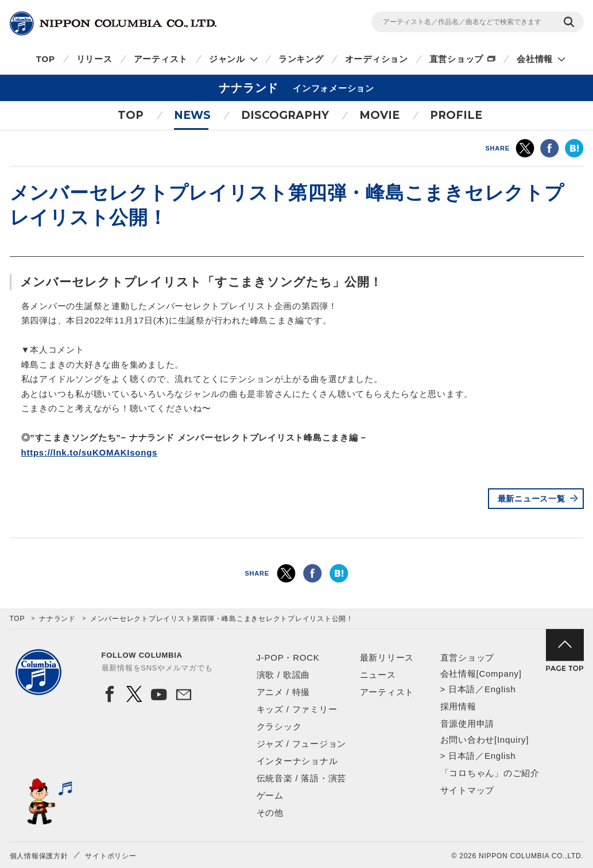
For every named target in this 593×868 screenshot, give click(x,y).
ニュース (378, 675)
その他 (270, 813)
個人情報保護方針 (39, 856)
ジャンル (227, 59)
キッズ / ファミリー (297, 709)
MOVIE (379, 115)
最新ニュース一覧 (532, 499)
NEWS (192, 115)
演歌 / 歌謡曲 (284, 675)
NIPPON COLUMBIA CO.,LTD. (113, 24)
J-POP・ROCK (288, 657)
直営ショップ (457, 59)
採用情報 (458, 706)
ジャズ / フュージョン (302, 744)
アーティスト (161, 59)
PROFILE (456, 115)
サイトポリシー (111, 856)
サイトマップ (468, 790)
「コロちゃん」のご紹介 (490, 773)
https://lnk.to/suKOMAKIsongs (90, 452)
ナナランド (57, 619)
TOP (46, 59)
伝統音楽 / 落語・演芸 (302, 778)
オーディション (377, 59)
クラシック (279, 726)
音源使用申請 (468, 724)
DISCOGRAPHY (285, 115)
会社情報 (535, 59)
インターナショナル (297, 761)
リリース (94, 59)
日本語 (462, 689)
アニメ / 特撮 (284, 692)
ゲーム (270, 795)
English (500, 689)
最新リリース (387, 657)
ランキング (301, 59)
